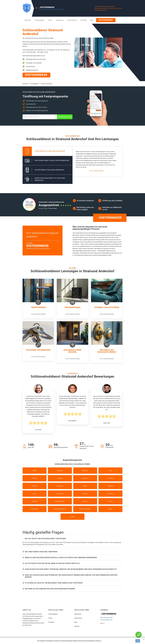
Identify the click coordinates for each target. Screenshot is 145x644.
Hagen (85, 486)
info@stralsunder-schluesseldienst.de (52, 9)
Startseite (28, 20)
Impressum (60, 20)
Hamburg (60, 471)
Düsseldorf (85, 478)
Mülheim (110, 486)
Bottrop (85, 501)
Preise (50, 20)
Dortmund (110, 478)
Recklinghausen (60, 501)
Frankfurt (34, 478)
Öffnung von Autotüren (107, 307)
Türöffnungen (38, 307)
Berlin (34, 471)
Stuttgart (60, 478)
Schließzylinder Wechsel (72, 351)
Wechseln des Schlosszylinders (107, 351)
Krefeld (72, 517)
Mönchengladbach (60, 509)
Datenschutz (78, 618)
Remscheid (35, 509)
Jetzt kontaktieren (96, 171)
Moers (111, 509)
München (85, 471)
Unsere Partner (72, 20)
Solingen (85, 494)
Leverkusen (60, 494)
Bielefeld (35, 501)
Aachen (110, 501)
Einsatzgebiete (40, 20)
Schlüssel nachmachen (38, 350)
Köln (111, 471)
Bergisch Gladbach (85, 509)
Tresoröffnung (72, 307)
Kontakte (84, 20)
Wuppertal (60, 486)
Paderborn (110, 494)
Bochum (35, 486)
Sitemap (77, 626)
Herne (34, 494)
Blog (92, 20)
